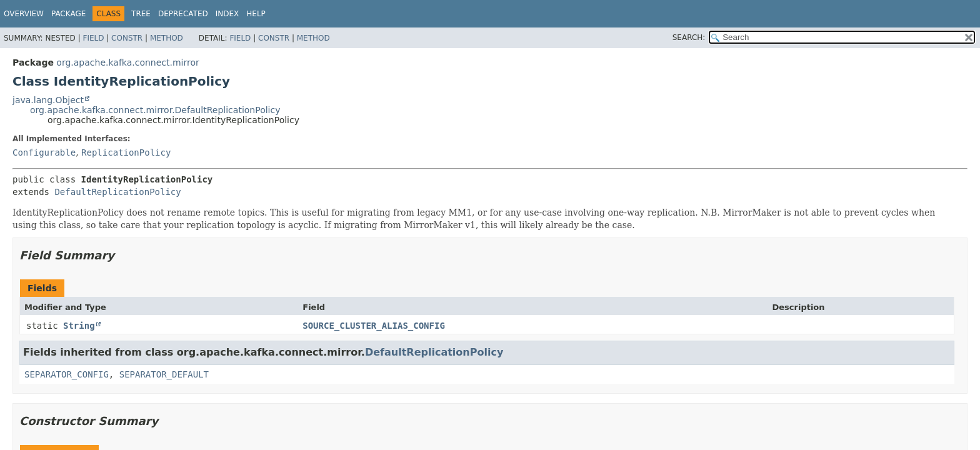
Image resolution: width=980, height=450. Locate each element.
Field (93, 38)
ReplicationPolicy (126, 152)
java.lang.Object (48, 100)
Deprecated (183, 14)
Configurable (44, 152)
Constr (127, 38)
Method (167, 38)
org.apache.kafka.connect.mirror (127, 62)
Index (227, 14)
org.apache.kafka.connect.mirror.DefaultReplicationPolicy (155, 110)
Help (256, 14)
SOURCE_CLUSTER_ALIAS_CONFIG (374, 326)
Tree (141, 14)
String (79, 326)
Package (68, 14)
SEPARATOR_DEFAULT (164, 374)
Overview (24, 14)
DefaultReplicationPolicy (117, 192)
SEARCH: (689, 37)
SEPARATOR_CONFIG (67, 374)
